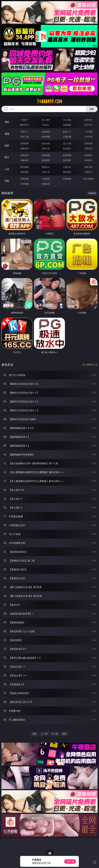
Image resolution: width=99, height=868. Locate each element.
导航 (7, 181)
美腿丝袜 (25, 160)
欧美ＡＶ (67, 132)
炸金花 (46, 125)
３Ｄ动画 (88, 132)
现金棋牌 (67, 125)
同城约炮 (25, 179)
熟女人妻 (25, 137)
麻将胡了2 (25, 125)
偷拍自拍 (46, 143)
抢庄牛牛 (88, 125)
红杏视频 (25, 184)
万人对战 (67, 120)
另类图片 (88, 160)
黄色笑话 (67, 172)
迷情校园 (25, 172)
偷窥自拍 (25, 155)
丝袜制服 (46, 137)
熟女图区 (67, 160)
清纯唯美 (46, 160)
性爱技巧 (88, 172)
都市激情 (25, 167)
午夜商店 (46, 179)
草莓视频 (67, 179)
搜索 (92, 109)
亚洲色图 (46, 155)
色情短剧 (46, 184)
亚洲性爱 (25, 143)
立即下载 (70, 861)
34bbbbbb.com (49, 101)
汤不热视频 (88, 179)
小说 (7, 169)
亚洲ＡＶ (25, 132)
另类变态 (88, 148)
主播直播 (67, 137)
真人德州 (46, 120)
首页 (35, 734)
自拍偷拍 (46, 132)
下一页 (55, 734)
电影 (7, 146)
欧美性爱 (88, 143)
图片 (7, 157)
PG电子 (24, 120)
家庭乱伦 (46, 167)
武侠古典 (88, 167)
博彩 (7, 122)
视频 (7, 134)
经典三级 (46, 148)
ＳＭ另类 (88, 137)
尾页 (64, 734)
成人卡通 (67, 143)
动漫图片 (88, 155)
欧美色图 (67, 155)
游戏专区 (88, 120)
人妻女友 (67, 167)
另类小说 (46, 172)
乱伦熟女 (67, 148)
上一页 (44, 734)
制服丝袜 (25, 148)
